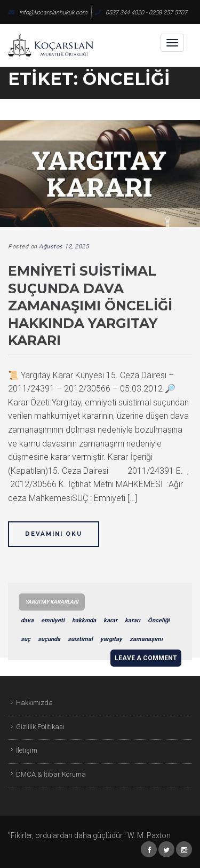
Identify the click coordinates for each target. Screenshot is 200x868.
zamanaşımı (146, 639)
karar (110, 620)
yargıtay (111, 639)
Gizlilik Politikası (40, 727)
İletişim (27, 750)
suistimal (80, 639)
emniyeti (53, 620)
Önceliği (159, 620)
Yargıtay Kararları (52, 602)
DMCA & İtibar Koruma (51, 774)
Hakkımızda (34, 703)
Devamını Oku (54, 534)
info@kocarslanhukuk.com (48, 13)
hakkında (84, 620)
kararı (133, 620)
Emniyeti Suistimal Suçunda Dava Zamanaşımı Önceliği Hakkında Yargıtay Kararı (90, 306)
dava (27, 620)
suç (26, 639)
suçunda (49, 639)
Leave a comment (146, 658)
